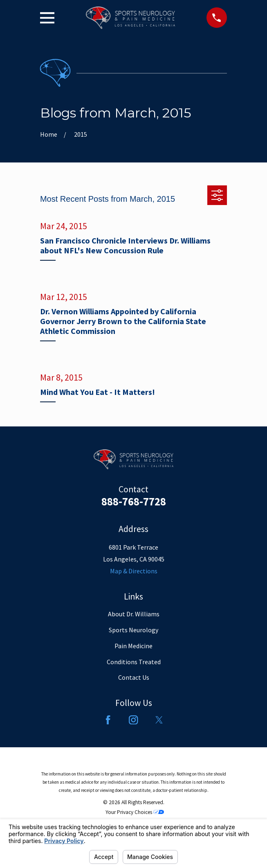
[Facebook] (108, 720)
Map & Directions (134, 571)
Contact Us (134, 677)
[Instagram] (133, 720)
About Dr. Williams (134, 614)
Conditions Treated (134, 662)
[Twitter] (159, 720)
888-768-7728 (134, 501)
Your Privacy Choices (135, 812)
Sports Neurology (133, 630)
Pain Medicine (133, 646)
